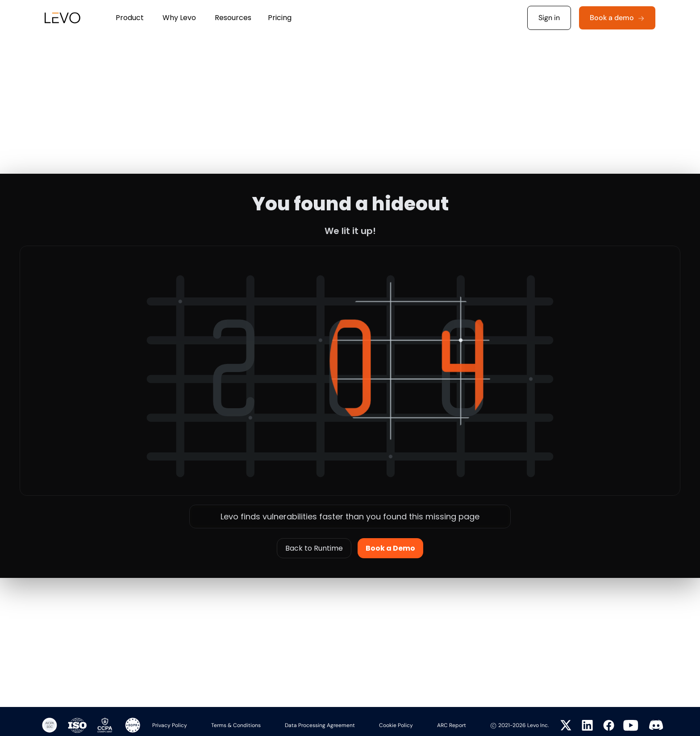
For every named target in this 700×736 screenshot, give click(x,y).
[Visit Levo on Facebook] (607, 725)
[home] (58, 18)
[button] (130, 18)
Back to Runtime (314, 548)
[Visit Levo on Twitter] (564, 725)
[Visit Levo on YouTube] (631, 726)
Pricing (280, 18)
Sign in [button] (549, 18)
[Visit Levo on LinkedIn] (586, 725)
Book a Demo (390, 548)
